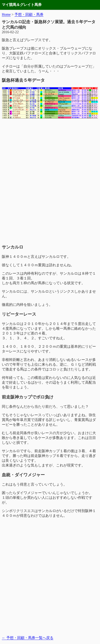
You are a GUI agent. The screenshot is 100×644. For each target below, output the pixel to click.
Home (6, 14)
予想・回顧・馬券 (29, 14)
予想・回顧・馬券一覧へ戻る (28, 638)
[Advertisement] (50, 187)
